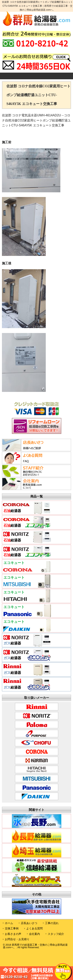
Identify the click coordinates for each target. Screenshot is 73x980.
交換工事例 (12, 928)
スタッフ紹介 (56, 934)
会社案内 (34, 934)
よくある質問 (34, 928)
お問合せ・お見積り (17, 939)
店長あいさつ (29, 923)
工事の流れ (52, 923)
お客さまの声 (13, 934)
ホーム (9, 923)
